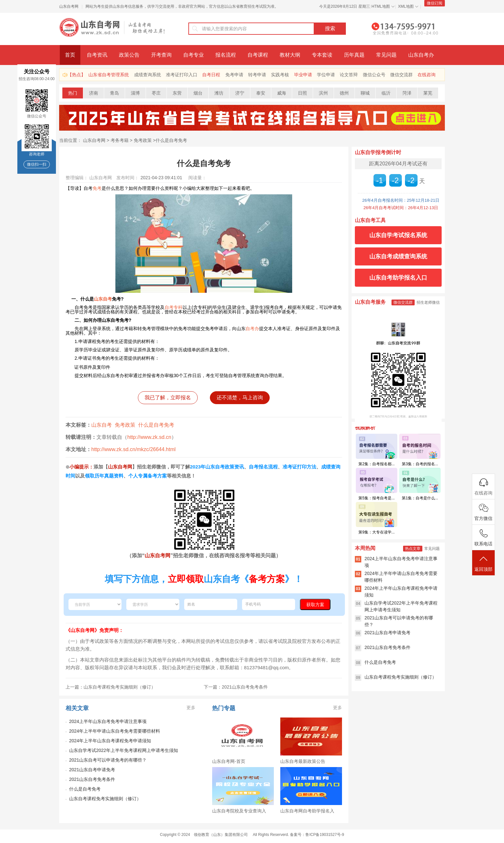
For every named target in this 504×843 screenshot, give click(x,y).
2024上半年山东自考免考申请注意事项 (108, 721)
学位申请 (326, 75)
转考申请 (257, 75)
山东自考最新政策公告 (303, 761)
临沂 (386, 93)
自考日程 (211, 75)
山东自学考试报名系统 (398, 235)
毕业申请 (303, 75)
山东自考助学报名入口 (398, 278)
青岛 (114, 93)
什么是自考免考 (171, 140)
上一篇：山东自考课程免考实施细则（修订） (111, 687)
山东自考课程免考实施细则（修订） (105, 799)
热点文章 (413, 549)
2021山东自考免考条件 (92, 779)
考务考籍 (120, 140)
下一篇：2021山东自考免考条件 (236, 687)
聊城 (365, 93)
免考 (97, 188)
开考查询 (161, 55)
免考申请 (234, 75)
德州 (344, 93)
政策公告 (129, 55)
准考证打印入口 (182, 75)
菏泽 (407, 93)
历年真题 (354, 55)
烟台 (198, 93)
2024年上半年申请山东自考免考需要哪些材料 (115, 731)
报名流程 (226, 55)
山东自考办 (421, 55)
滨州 (323, 93)
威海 (282, 93)
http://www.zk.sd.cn (149, 437)
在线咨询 (427, 75)
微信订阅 (435, 3)
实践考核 (280, 75)
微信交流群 (401, 75)
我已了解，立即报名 (168, 398)
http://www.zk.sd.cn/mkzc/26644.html (133, 449)
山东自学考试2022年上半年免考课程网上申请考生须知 (124, 750)
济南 (94, 93)
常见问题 (386, 55)
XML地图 (406, 6)
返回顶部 (483, 563)
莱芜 (428, 93)
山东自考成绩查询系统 (398, 256)
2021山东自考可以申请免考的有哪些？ (108, 760)
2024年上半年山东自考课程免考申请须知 (110, 741)
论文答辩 (349, 75)
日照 (302, 93)
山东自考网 (69, 6)
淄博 (135, 93)
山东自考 (103, 299)
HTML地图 (381, 6)
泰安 (261, 93)
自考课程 (258, 55)
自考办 (252, 329)
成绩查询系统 (148, 75)
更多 (191, 708)
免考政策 (143, 140)
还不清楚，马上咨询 (240, 398)
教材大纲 (290, 55)
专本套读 (322, 55)
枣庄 (156, 93)
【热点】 (76, 75)
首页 (70, 55)
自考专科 (174, 307)
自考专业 (194, 55)
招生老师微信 (428, 302)
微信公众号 (374, 75)
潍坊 (219, 93)
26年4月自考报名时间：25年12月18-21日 (401, 200)
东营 (177, 93)
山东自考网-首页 (229, 761)
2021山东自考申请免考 (92, 770)
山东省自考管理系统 (109, 75)
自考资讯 (97, 55)
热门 (73, 93)
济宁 (240, 93)
